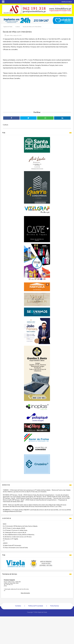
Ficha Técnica (55, 606)
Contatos (18, 606)
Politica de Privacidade (36, 606)
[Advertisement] (37, 95)
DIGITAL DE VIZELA (67, 2)
